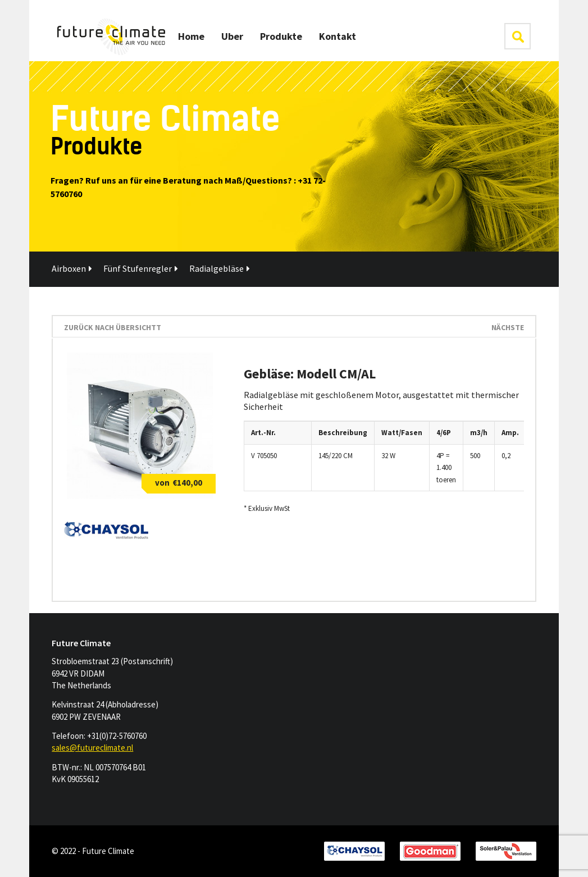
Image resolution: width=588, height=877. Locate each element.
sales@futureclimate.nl (92, 748)
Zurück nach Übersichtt (113, 327)
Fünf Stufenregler (141, 268)
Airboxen (72, 268)
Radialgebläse (220, 268)
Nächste (508, 327)
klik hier (518, 36)
